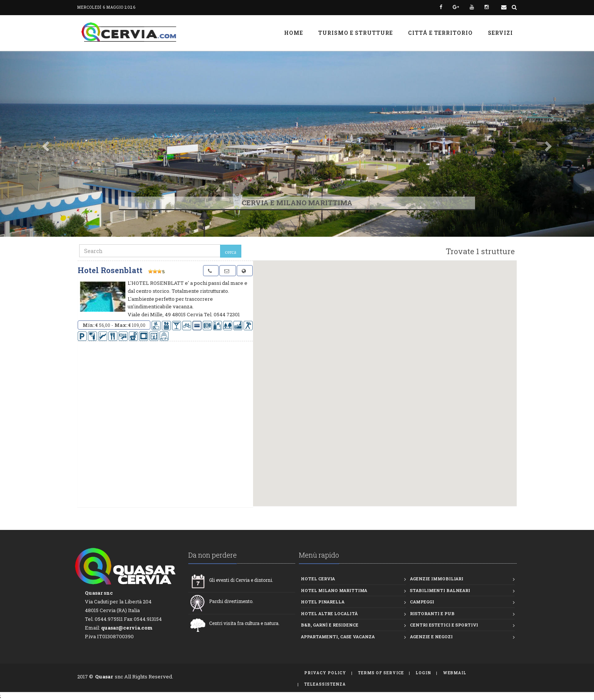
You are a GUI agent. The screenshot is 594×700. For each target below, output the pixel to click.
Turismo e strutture (356, 33)
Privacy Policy (325, 673)
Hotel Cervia (318, 579)
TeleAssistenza (325, 684)
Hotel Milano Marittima (334, 590)
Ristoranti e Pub (432, 613)
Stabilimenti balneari (440, 590)
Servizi (500, 33)
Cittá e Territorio (440, 33)
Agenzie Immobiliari (437, 579)
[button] (45, 144)
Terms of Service (381, 673)
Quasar (104, 677)
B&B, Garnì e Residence (330, 625)
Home (294, 33)
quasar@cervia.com (127, 628)
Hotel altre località (329, 613)
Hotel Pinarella (323, 602)
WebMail (455, 673)
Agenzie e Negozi (431, 637)
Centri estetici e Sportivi (444, 625)
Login (423, 673)
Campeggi (422, 602)
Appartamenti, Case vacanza (338, 637)
